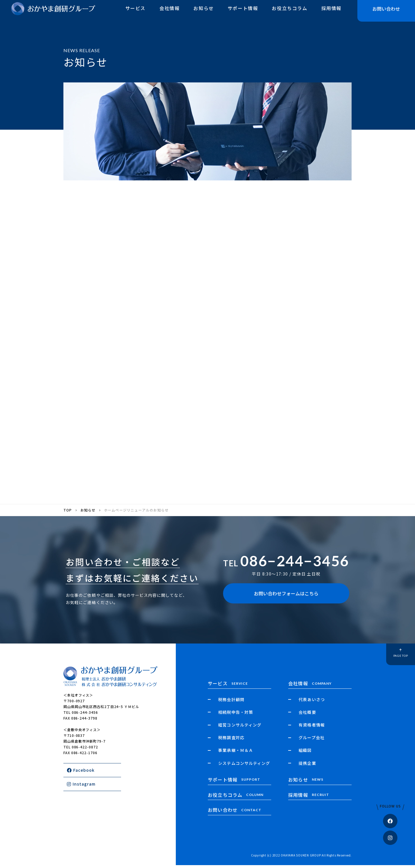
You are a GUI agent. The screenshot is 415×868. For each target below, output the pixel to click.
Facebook (81, 773)
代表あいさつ (312, 702)
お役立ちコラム (289, 12)
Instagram (81, 787)
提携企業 (307, 766)
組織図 (305, 753)
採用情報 (331, 12)
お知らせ (203, 12)
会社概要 (307, 715)
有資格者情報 (312, 728)
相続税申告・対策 (235, 715)
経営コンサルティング (240, 728)
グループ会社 (311, 740)
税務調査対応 (231, 740)
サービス (135, 12)
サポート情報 (243, 12)
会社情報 (169, 12)
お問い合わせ (386, 13)
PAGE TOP (388, 656)
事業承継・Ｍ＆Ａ (235, 753)
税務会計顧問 (231, 702)
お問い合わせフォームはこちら (286, 596)
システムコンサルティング (244, 766)
